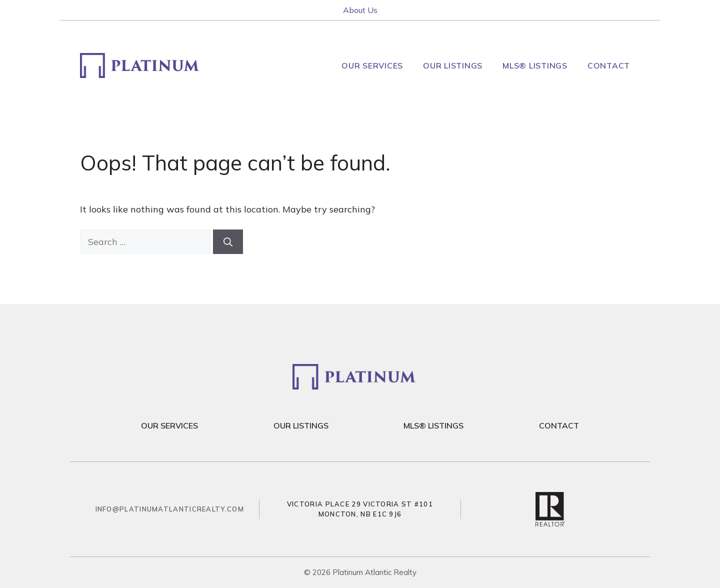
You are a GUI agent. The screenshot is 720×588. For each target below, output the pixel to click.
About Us (360, 10)
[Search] (228, 242)
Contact (609, 65)
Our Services (372, 65)
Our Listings (453, 65)
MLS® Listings (535, 65)
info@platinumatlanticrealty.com (170, 509)
